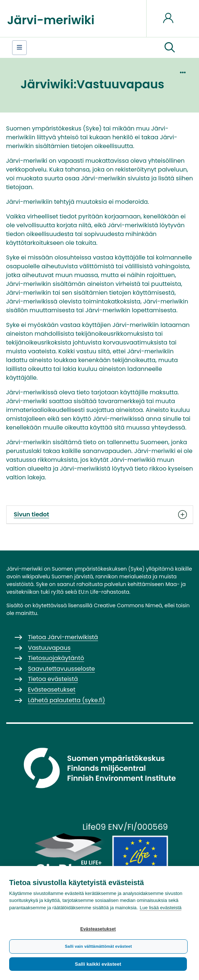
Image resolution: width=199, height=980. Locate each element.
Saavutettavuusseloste (61, 669)
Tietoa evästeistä (53, 679)
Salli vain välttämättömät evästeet (98, 946)
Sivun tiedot (100, 515)
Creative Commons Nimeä (128, 605)
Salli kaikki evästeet (98, 964)
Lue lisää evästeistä (161, 908)
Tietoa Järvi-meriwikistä (63, 637)
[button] (170, 48)
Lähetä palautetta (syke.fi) (67, 700)
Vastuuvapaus (49, 648)
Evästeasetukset (98, 929)
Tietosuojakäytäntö (56, 658)
